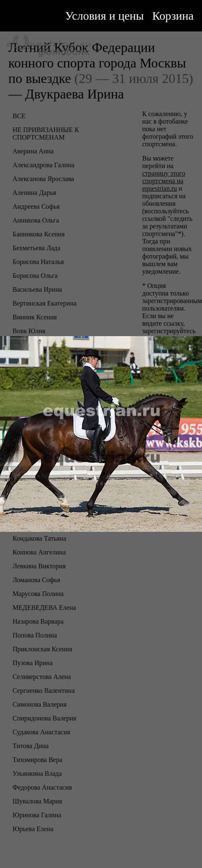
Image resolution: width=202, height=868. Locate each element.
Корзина (173, 16)
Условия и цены (105, 16)
